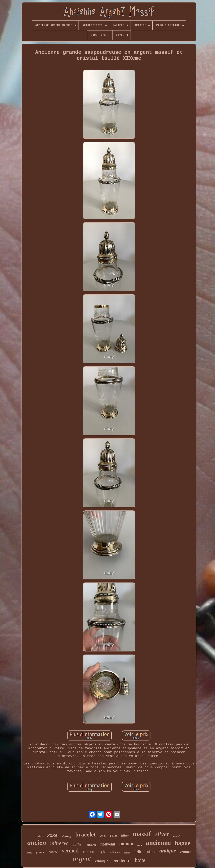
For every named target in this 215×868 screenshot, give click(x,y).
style (102, 852)
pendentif (122, 860)
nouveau (108, 844)
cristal (177, 836)
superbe (92, 845)
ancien (37, 843)
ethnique (102, 861)
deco (41, 836)
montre (88, 852)
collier (78, 844)
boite (140, 860)
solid (140, 845)
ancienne (158, 843)
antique (168, 851)
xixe (52, 836)
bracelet (85, 834)
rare (114, 835)
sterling (67, 836)
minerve (59, 843)
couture (185, 852)
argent (82, 859)
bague (183, 843)
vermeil (70, 851)
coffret (150, 852)
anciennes (115, 852)
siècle (103, 836)
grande (40, 852)
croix (29, 853)
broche (53, 852)
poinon (126, 844)
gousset (127, 853)
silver (162, 834)
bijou (125, 836)
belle (138, 852)
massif (142, 834)
